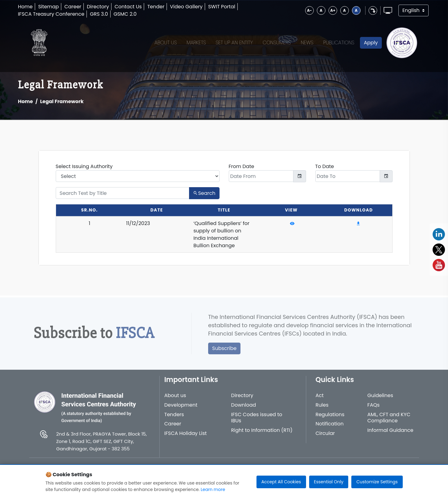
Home (25, 7)
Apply (371, 43)
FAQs (373, 409)
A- (309, 10)
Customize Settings (377, 482)
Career (73, 7)
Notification (330, 427)
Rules (322, 409)
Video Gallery (186, 7)
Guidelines (380, 399)
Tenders (174, 418)
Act (320, 399)
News (307, 43)
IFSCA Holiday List (186, 437)
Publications (339, 43)
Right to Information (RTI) (262, 434)
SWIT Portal (222, 7)
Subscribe (224, 352)
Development (181, 409)
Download (244, 409)
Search (204, 193)
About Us (166, 43)
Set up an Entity (234, 43)
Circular (325, 437)
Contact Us (128, 7)
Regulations (330, 418)
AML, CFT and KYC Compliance (389, 421)
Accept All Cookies (281, 482)
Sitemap (48, 7)
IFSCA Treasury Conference (51, 14)
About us (175, 399)
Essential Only (329, 482)
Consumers (277, 43)
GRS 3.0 (99, 14)
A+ (333, 10)
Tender (156, 7)
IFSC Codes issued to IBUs (257, 421)
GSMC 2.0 (125, 14)
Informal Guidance (390, 434)
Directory (98, 7)
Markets (196, 43)
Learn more (213, 489)
